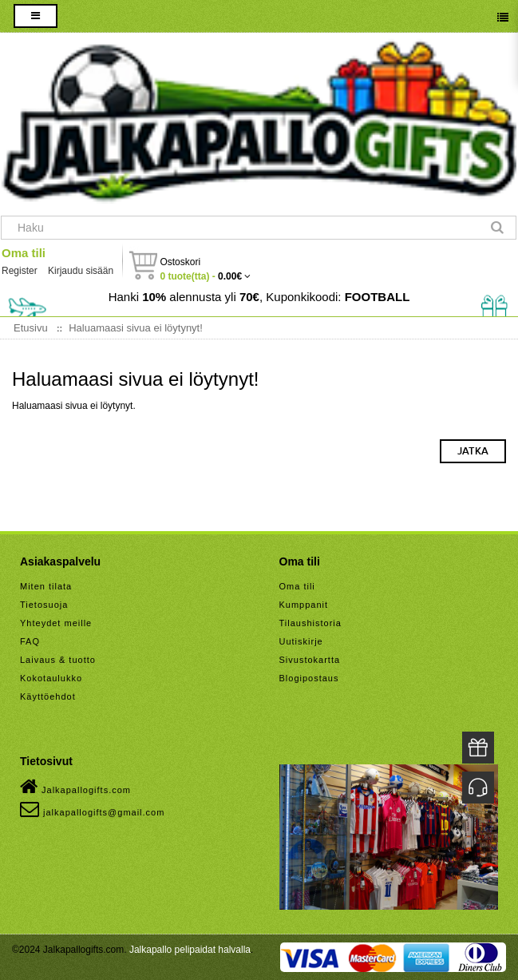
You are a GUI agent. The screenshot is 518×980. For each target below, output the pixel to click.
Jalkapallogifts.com (75, 787)
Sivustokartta (310, 660)
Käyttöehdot (48, 696)
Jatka (473, 451)
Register (20, 271)
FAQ (30, 641)
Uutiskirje (301, 641)
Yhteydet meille (56, 623)
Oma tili (24, 253)
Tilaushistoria (310, 623)
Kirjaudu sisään (81, 271)
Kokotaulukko (51, 678)
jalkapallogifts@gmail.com (92, 809)
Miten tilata (46, 586)
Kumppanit (304, 605)
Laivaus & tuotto (58, 660)
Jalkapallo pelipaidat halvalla (190, 950)
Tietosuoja (44, 605)
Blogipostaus (309, 678)
